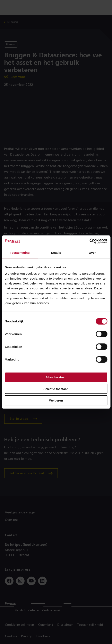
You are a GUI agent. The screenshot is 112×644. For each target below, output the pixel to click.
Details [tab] (56, 252)
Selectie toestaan (56, 389)
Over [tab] (92, 252)
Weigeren (56, 400)
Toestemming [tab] (20, 252)
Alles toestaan (56, 377)
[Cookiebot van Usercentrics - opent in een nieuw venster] (89, 241)
